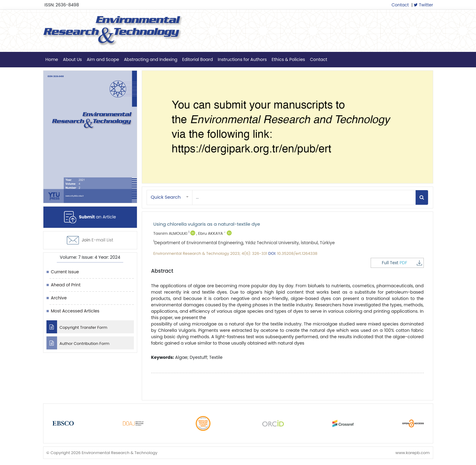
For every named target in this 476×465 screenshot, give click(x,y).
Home (52, 59)
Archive (59, 298)
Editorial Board (197, 59)
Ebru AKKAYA (215, 233)
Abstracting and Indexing (151, 59)
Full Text (402, 263)
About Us (72, 59)
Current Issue (65, 272)
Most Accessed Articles (75, 311)
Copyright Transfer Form (77, 327)
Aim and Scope (103, 59)
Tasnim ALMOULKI (174, 233)
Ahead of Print (66, 285)
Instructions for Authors (242, 59)
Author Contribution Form (78, 343)
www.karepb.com (412, 453)
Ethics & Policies (288, 59)
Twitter (423, 5)
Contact (400, 5)
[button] (170, 197)
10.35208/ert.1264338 (297, 253)
